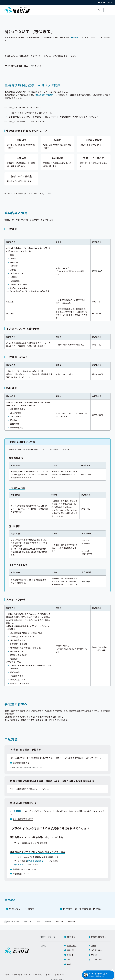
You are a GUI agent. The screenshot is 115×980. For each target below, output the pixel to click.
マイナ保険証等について (23, 819)
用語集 (69, 964)
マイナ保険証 (15, 811)
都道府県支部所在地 (98, 937)
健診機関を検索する (21, 763)
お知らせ (94, 955)
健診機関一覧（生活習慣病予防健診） (83, 909)
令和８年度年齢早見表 (40, 717)
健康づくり (28, 922)
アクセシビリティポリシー (43, 975)
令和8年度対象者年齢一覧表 (19, 66)
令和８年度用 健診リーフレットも (19, 121)
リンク (7, 975)
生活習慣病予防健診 (44, 95)
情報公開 (70, 955)
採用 (68, 959)
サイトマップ (60, 975)
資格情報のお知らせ (35, 861)
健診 (38, 922)
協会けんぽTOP (13, 922)
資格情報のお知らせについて (25, 869)
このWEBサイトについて (21, 975)
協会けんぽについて (98, 950)
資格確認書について (21, 874)
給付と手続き (72, 945)
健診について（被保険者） (23, 909)
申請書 (93, 945)
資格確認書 (19, 864)
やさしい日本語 (107, 2)
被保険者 (75, 37)
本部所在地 (71, 937)
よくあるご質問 (97, 959)
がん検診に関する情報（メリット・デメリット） (28, 194)
